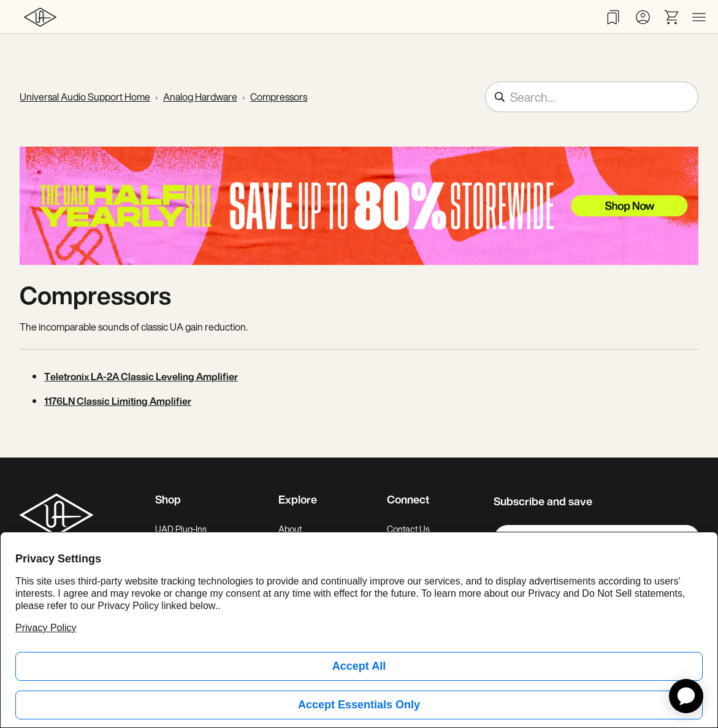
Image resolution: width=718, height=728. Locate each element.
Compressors (279, 97)
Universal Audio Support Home (85, 97)
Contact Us (408, 529)
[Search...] (592, 97)
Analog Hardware (200, 97)
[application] (686, 696)
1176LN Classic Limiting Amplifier (118, 401)
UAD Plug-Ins (181, 529)
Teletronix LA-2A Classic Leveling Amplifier (141, 377)
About (290, 529)
